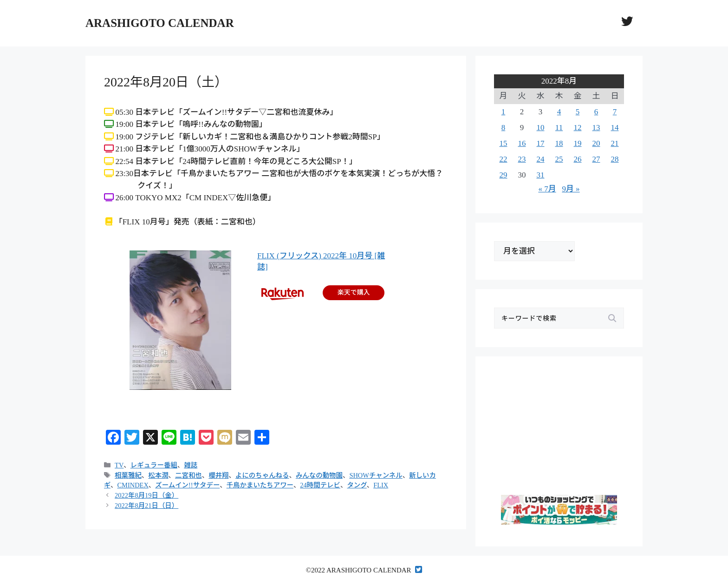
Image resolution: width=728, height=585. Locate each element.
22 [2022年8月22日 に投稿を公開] (504, 159)
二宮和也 (188, 475)
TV (119, 465)
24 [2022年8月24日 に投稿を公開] (541, 159)
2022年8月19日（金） (146, 495)
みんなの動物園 (319, 475)
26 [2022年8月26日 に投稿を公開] (578, 159)
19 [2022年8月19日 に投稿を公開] (578, 143)
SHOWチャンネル (376, 475)
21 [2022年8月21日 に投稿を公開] (615, 143)
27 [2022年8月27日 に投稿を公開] (596, 159)
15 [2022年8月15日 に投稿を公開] (504, 143)
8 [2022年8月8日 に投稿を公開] (504, 128)
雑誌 (191, 465)
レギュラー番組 (154, 465)
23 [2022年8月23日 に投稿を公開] (522, 159)
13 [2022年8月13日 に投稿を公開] (596, 128)
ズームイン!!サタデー (187, 485)
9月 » (571, 189)
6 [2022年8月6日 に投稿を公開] (596, 112)
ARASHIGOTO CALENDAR (160, 23)
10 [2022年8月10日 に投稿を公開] (541, 128)
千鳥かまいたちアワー (260, 485)
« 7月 (547, 189)
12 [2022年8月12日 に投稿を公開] (578, 128)
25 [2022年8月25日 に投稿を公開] (559, 159)
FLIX (381, 485)
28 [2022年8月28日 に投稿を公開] (615, 159)
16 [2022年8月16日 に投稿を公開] (522, 143)
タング (357, 485)
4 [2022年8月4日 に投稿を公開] (559, 112)
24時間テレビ (320, 485)
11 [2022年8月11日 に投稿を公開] (559, 128)
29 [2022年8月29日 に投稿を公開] (504, 175)
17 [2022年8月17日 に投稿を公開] (541, 143)
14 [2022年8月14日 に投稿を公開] (615, 128)
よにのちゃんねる (262, 475)
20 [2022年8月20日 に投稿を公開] (596, 143)
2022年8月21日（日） (146, 506)
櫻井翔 (218, 475)
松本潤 (158, 475)
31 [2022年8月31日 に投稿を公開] (541, 175)
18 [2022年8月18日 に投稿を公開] (559, 143)
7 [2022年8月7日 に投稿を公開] (615, 112)
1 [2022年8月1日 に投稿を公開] (504, 112)
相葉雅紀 (128, 475)
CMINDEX (133, 485)
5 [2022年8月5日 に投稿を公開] (578, 112)
